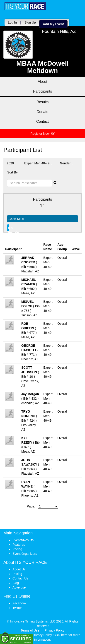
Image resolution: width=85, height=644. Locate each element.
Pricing (17, 549)
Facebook (19, 603)
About (43, 82)
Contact (42, 121)
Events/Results (23, 540)
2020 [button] (12, 163)
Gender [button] (67, 163)
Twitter (17, 608)
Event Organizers (25, 554)
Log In (12, 22)
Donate (43, 112)
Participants (43, 91)
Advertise (19, 587)
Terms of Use (30, 630)
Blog (16, 583)
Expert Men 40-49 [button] (38, 163)
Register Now (42, 134)
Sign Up (30, 22)
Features (19, 545)
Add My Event (53, 24)
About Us (19, 569)
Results (42, 102)
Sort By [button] (14, 172)
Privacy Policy (55, 630)
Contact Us (20, 578)
